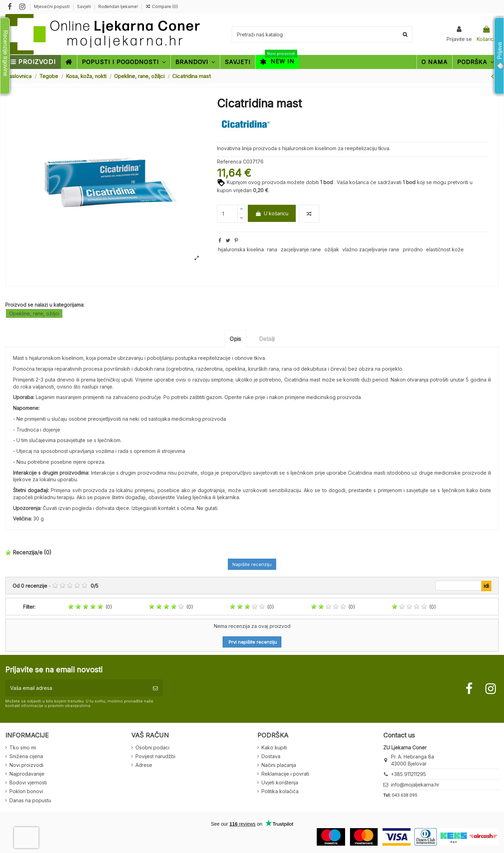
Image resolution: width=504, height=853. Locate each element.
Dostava (271, 756)
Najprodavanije (27, 774)
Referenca (229, 162)
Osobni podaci (152, 747)
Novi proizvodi (26, 765)
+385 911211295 (408, 774)
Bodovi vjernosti (28, 782)
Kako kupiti (274, 747)
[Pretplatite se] (155, 688)
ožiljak (332, 249)
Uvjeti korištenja (280, 782)
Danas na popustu (30, 800)
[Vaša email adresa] (77, 688)
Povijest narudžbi (155, 756)
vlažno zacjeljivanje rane (371, 249)
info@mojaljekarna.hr (415, 785)
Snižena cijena (26, 756)
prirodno (413, 249)
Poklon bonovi (26, 791)
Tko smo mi (23, 747)
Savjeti (85, 6)
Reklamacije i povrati (285, 774)
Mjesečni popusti (52, 6)
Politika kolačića (280, 791)
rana (272, 249)
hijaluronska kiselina (241, 249)
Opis (235, 339)
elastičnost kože (445, 249)
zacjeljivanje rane (301, 249)
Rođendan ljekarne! (118, 6)
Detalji (267, 339)
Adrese (144, 765)
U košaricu (272, 213)
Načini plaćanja (279, 765)
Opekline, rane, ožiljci (34, 313)
